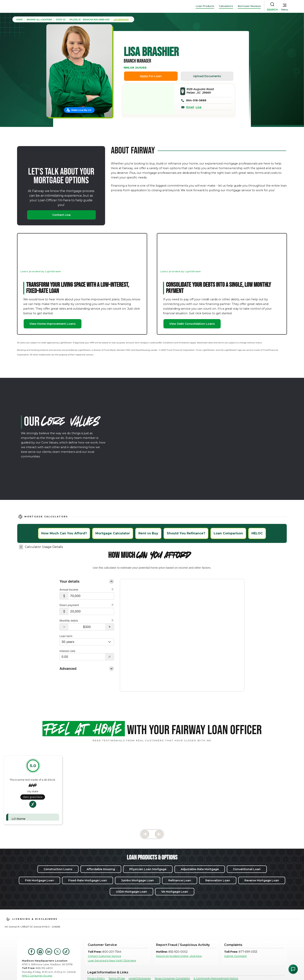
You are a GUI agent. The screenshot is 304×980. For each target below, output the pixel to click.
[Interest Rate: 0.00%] (82, 657)
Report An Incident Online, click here (179, 942)
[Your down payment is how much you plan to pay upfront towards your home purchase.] (112, 605)
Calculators (226, 6)
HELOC (257, 533)
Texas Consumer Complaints (172, 964)
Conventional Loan (247, 855)
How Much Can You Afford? (64, 533)
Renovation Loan (218, 866)
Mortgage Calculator (113, 533)
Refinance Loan (180, 866)
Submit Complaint (235, 942)
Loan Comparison (228, 533)
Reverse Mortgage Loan (262, 866)
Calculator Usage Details (44, 547)
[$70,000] (91, 596)
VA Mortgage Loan (175, 877)
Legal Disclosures (140, 964)
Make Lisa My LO (81, 110)
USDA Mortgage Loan (131, 877)
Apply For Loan (151, 76)
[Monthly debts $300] (87, 627)
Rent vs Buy (148, 533)
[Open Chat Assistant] (293, 969)
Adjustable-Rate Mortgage (200, 855)
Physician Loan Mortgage (148, 855)
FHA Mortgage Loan (39, 866)
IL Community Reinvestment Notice (216, 964)
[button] (64, 627)
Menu (285, 10)
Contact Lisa (61, 215)
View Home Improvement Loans (53, 324)
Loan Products (205, 6)
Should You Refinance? (186, 533)
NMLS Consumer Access (37, 961)
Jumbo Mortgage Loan (138, 866)
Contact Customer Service (104, 942)
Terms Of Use (117, 964)
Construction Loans (58, 855)
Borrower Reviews (249, 6)
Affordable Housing (101, 855)
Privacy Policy (96, 964)
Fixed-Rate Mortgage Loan (88, 866)
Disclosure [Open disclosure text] (132, 669)
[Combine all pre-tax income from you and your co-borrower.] (112, 590)
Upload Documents (207, 76)
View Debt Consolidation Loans (192, 324)
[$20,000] (91, 611)
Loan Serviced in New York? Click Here (112, 946)
